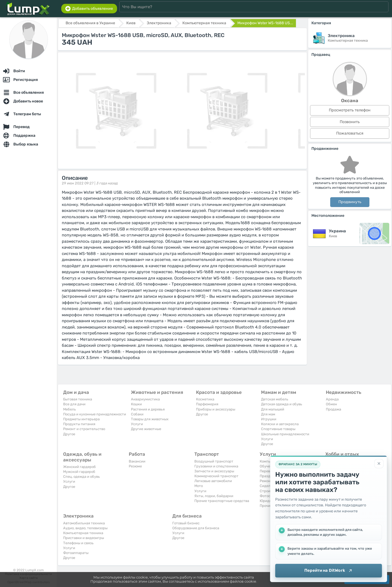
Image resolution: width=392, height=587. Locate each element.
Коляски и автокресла (280, 424)
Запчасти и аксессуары (214, 471)
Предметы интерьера (81, 419)
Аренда (332, 399)
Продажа (333, 409)
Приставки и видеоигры (84, 538)
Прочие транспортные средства (222, 501)
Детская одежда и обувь (282, 404)
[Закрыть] (379, 464)
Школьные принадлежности (285, 434)
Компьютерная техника (83, 533)
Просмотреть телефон (350, 110)
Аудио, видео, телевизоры (85, 528)
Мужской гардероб (79, 472)
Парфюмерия (207, 404)
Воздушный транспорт (214, 461)
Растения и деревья (148, 409)
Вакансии (137, 461)
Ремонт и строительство (84, 429)
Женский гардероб (79, 467)
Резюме (135, 466)
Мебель (70, 409)
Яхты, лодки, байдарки (214, 496)
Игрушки (269, 419)
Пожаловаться (350, 133)
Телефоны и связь (78, 543)
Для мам (268, 414)
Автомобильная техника (84, 523)
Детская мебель (275, 399)
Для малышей (273, 409)
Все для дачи (74, 404)
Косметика (205, 399)
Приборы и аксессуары (216, 409)
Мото (199, 486)
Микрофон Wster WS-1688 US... (265, 23)
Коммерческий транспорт (216, 476)
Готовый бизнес (186, 523)
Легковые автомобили (213, 481)
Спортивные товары (278, 429)
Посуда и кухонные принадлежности (95, 414)
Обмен (331, 404)
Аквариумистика (145, 399)
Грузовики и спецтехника (216, 466)
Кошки (136, 404)
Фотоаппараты (76, 553)
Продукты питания (79, 424)
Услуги (137, 424)
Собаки (137, 414)
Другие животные (146, 429)
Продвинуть (350, 202)
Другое (69, 434)
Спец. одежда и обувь (82, 477)
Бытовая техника (78, 399)
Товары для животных (150, 419)
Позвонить (350, 122)
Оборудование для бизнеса (196, 528)
